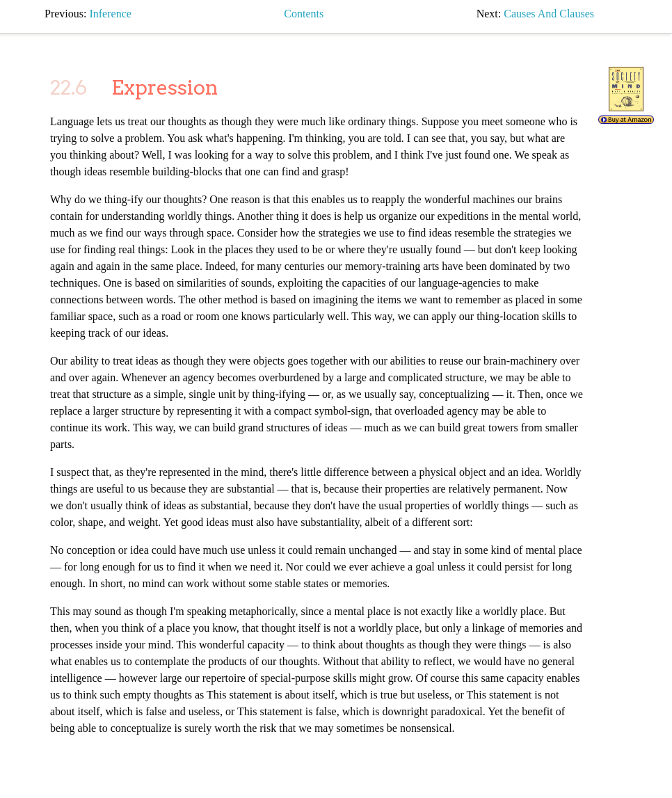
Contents (304, 14)
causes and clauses (549, 14)
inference (110, 14)
